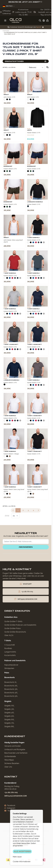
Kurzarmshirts (10, 655)
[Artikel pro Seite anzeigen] (15, 516)
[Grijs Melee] (44, 243)
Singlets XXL (9, 706)
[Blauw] (33, 243)
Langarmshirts (10, 652)
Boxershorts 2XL (11, 686)
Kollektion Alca (11, 617)
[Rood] (36, 243)
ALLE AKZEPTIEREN (22, 851)
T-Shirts (8, 641)
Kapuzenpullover (11, 665)
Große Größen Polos (13, 628)
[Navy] (10, 100)
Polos (7, 673)
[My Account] (44, 21)
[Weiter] (38, 510)
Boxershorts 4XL (11, 693)
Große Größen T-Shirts (13, 621)
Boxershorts (10, 677)
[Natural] (10, 457)
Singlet (6, 95)
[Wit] (4, 100)
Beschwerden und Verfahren (16, 753)
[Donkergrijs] (39, 243)
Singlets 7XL (9, 723)
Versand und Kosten (13, 746)
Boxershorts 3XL (11, 689)
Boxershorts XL (11, 682)
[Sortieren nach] (36, 67)
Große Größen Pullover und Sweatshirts (20, 625)
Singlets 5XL (9, 716)
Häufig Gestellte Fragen (14, 743)
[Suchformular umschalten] (40, 21)
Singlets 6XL (9, 720)
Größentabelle (10, 756)
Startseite (6, 31)
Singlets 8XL (9, 726)
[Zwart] (7, 100)
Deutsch (9, 6)
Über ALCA (9, 635)
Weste (29, 130)
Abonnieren (26, 547)
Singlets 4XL (9, 713)
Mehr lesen (17, 857)
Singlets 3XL (9, 709)
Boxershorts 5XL (11, 696)
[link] (13, 510)
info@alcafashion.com (16, 796)
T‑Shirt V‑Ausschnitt (11, 344)
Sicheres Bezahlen (12, 763)
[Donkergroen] (7, 172)
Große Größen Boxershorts (15, 632)
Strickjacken (9, 668)
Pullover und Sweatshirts (15, 661)
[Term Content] (43, 27)
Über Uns (8, 767)
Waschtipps (9, 760)
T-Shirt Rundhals (33, 238)
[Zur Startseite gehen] (15, 21)
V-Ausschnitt (10, 645)
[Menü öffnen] (5, 21)
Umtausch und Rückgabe (15, 749)
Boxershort (8, 166)
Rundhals (8, 648)
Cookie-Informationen (22, 862)
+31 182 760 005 (11, 792)
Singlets (8, 701)
